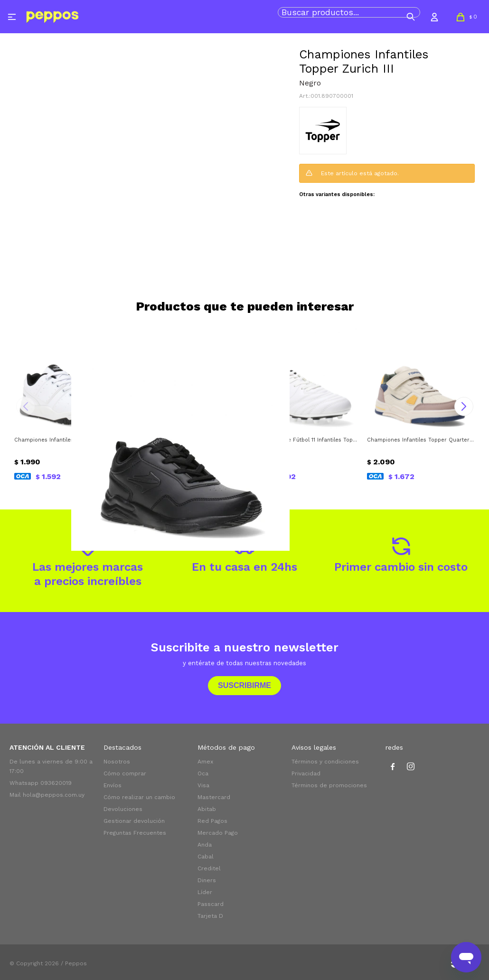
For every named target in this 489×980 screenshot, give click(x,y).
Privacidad (306, 773)
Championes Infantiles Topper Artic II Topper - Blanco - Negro (68, 440)
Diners (207, 880)
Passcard (211, 904)
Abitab (207, 809)
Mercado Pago (218, 833)
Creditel (209, 868)
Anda (205, 845)
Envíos (113, 785)
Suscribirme (244, 685)
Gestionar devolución (134, 821)
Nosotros (117, 762)
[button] (411, 17)
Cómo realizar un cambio (139, 797)
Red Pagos (212, 821)
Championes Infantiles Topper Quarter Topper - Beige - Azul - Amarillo (421, 440)
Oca (203, 773)
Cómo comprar (125, 773)
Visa (203, 785)
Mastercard (214, 797)
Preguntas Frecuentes (135, 833)
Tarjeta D (210, 916)
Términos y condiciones (325, 762)
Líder (205, 892)
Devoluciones (123, 809)
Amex (205, 762)
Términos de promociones (329, 785)
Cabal (206, 857)
